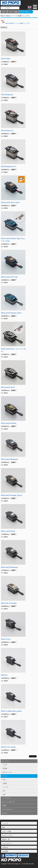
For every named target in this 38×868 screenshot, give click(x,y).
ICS (4, 791)
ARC (4, 795)
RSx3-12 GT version (8, 747)
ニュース (5, 823)
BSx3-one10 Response (9, 567)
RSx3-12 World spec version (11, 711)
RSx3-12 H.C (6, 639)
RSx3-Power (6, 59)
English (30, 8)
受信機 (5, 768)
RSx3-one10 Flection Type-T (11, 313)
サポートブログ (7, 835)
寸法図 (4, 806)
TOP (3, 12)
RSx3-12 (4, 675)
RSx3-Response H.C (9, 167)
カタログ (4, 813)
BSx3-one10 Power (8, 531)
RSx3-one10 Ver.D (8, 387)
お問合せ (5, 847)
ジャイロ (5, 787)
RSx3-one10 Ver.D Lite (9, 277)
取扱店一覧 (6, 839)
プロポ (5, 765)
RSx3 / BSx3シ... (26, 12)
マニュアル (5, 761)
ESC (4, 780)
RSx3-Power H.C (7, 131)
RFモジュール (7, 772)
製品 (4, 827)
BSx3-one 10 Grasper (9, 603)
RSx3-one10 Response (9, 459)
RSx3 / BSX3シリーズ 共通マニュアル (15, 23)
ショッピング (7, 843)
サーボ (5, 776)
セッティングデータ (8, 802)
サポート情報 (13, 12)
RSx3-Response (7, 95)
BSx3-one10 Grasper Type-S (12, 495)
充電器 (5, 783)
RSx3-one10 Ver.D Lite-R (10, 203)
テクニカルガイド (7, 809)
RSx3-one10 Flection (9, 423)
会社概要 (5, 851)
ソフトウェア (6, 798)
